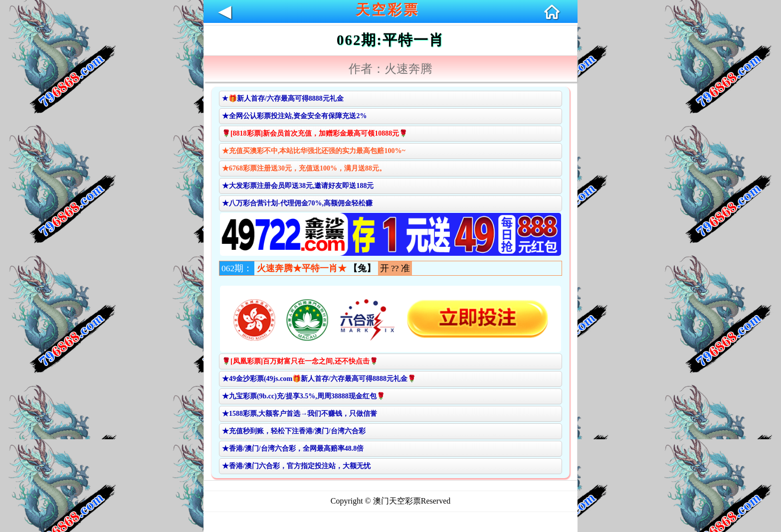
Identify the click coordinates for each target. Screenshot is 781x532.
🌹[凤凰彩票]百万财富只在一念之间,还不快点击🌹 (300, 361)
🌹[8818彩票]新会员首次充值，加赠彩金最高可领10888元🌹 (315, 133)
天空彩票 (388, 10)
